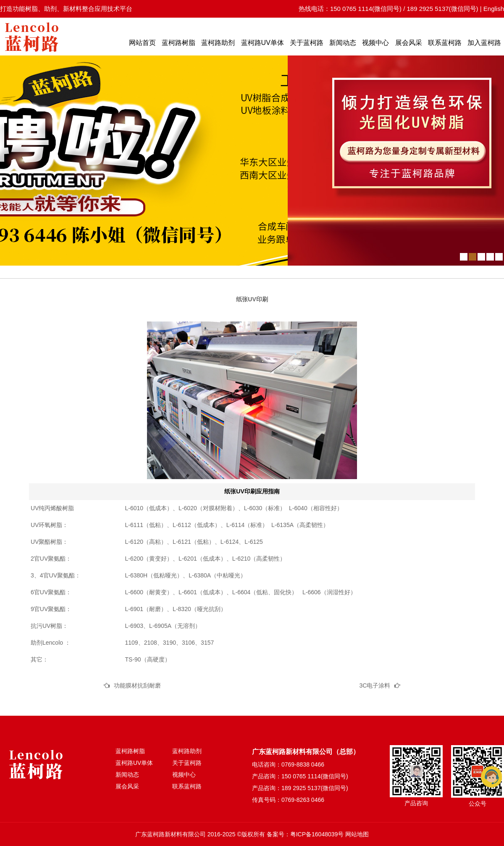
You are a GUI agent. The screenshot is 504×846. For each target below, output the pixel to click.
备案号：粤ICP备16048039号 (305, 834)
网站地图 (357, 834)
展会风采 (409, 43)
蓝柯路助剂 (218, 43)
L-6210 (241, 559)
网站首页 (142, 43)
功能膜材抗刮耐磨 (137, 685)
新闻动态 (343, 43)
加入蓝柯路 (484, 43)
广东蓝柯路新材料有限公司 (171, 834)
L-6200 (134, 559)
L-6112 (182, 525)
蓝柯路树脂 (178, 43)
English (494, 9)
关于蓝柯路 (307, 43)
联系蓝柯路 (445, 43)
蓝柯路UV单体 (262, 43)
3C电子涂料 (375, 685)
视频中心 (375, 43)
